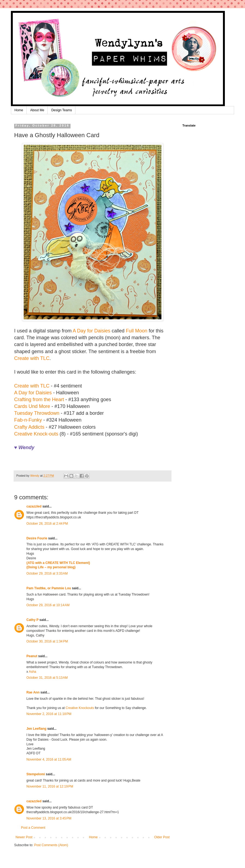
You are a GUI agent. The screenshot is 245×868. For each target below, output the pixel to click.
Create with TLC (32, 358)
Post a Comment (33, 828)
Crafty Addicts (29, 427)
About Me (37, 110)
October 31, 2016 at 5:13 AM (47, 678)
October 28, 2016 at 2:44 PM (47, 524)
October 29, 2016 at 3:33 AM (47, 573)
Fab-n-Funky (28, 420)
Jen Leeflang (36, 729)
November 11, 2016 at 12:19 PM (50, 786)
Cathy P (32, 620)
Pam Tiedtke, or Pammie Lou (49, 588)
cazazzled (34, 506)
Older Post (162, 837)
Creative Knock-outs (36, 434)
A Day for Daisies (91, 331)
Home (19, 110)
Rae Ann (33, 692)
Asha (33, 672)
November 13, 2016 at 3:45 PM (49, 818)
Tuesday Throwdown (37, 413)
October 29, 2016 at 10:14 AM (48, 605)
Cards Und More (32, 406)
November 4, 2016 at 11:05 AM (49, 759)
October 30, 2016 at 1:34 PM (47, 641)
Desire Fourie (37, 538)
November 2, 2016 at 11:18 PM (49, 714)
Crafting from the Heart (39, 400)
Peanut (32, 656)
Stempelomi (36, 774)
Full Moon (137, 331)
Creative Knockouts (80, 708)
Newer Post (24, 837)
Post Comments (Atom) (51, 845)
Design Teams (62, 110)
